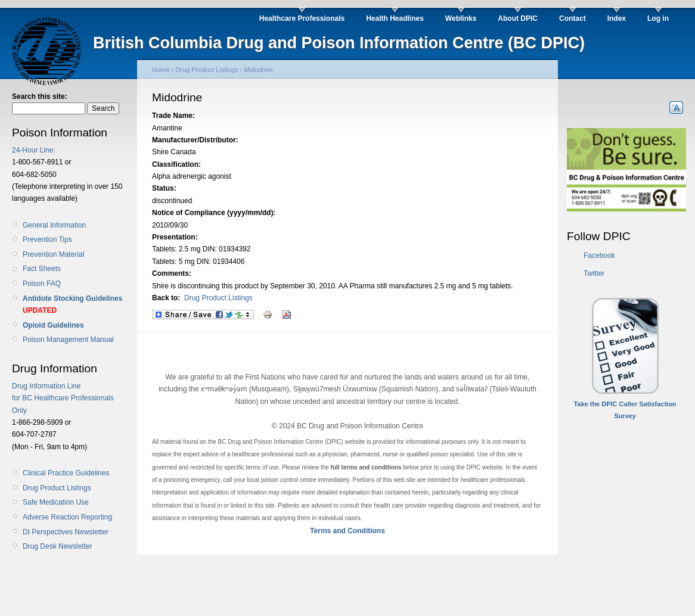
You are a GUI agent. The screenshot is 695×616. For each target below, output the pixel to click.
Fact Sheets (42, 269)
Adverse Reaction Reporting (67, 517)
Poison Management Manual (68, 340)
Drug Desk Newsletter (58, 546)
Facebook (599, 256)
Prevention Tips (47, 239)
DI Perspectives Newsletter (66, 532)
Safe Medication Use (56, 502)
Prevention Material (53, 254)
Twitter (594, 273)
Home (161, 70)
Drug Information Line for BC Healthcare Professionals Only (63, 398)
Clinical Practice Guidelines (66, 473)
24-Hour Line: (34, 150)
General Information (54, 225)
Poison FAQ (42, 284)
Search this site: (40, 97)
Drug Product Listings (57, 488)
